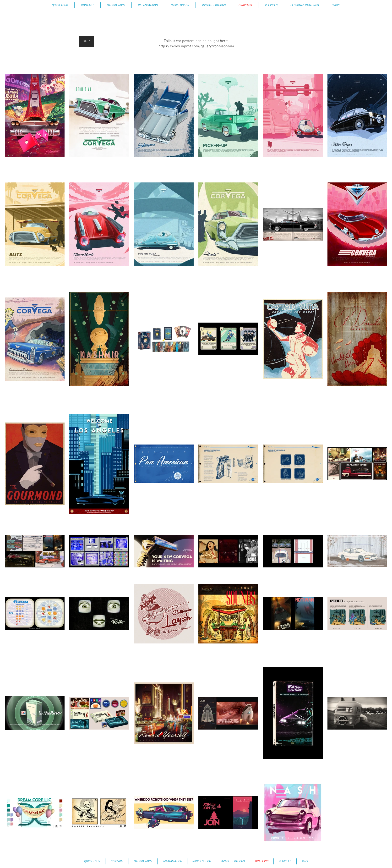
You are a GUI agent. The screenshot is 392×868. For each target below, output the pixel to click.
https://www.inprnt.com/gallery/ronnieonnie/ (196, 46)
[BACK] (87, 41)
